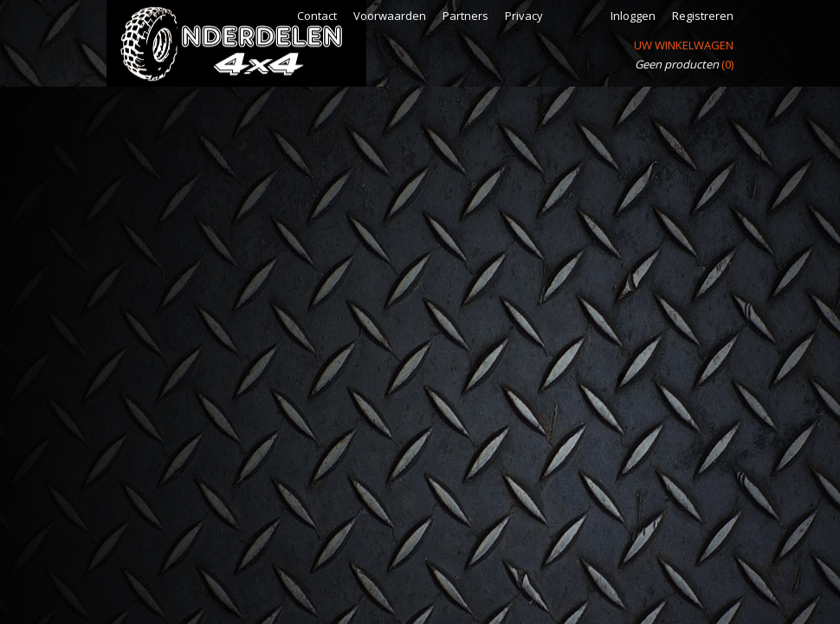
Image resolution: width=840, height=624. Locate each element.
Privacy (524, 16)
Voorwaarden (390, 16)
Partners (465, 16)
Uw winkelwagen (684, 45)
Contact (317, 16)
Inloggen (633, 16)
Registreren (703, 16)
